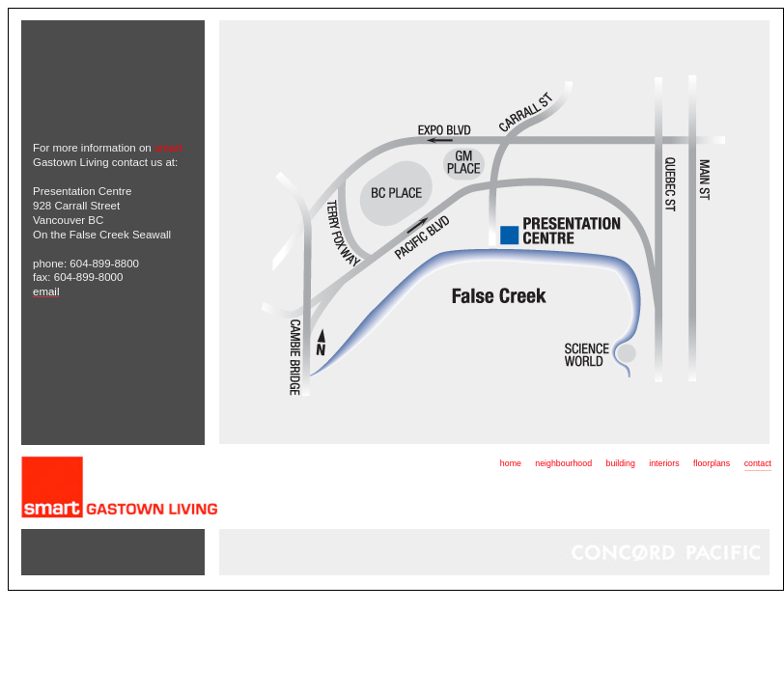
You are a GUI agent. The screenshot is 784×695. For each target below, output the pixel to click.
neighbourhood (563, 463)
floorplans (712, 463)
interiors (664, 463)
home (511, 463)
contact (758, 463)
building (620, 463)
